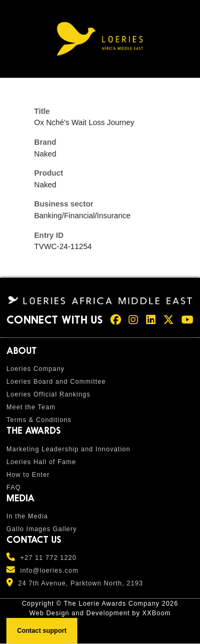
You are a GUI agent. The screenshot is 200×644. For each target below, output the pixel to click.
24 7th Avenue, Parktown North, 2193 (81, 583)
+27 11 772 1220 (48, 558)
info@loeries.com (49, 571)
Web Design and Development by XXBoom (100, 613)
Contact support (42, 631)
